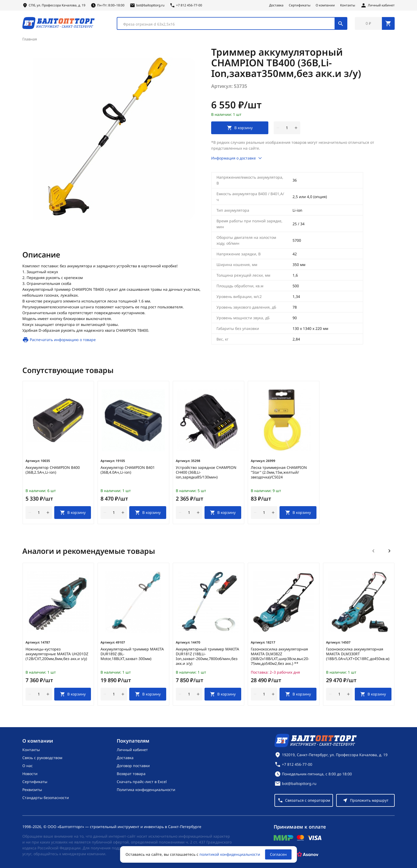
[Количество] (287, 128)
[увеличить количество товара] (296, 128)
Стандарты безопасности (46, 798)
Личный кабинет (132, 750)
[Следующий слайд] (389, 551)
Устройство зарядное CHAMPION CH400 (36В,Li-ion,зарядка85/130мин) (206, 472)
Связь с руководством (42, 758)
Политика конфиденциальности (146, 790)
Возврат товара (131, 774)
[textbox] (229, 24)
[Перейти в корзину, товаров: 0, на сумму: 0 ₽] (375, 23)
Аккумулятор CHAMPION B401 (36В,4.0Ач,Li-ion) (128, 470)
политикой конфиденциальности (230, 854)
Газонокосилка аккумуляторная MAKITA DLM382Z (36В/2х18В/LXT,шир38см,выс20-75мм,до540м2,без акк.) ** (280, 656)
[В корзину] (73, 513)
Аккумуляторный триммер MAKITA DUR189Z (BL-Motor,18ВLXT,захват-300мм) (132, 654)
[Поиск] (341, 23)
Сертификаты (300, 5)
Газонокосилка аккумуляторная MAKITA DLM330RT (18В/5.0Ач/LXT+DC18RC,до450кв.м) (358, 654)
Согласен (278, 854)
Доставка (276, 5)
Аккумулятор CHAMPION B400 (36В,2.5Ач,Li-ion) (53, 470)
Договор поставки (133, 766)
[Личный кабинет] (378, 5)
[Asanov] (308, 854)
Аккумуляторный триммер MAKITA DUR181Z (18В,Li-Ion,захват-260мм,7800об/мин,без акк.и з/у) (207, 656)
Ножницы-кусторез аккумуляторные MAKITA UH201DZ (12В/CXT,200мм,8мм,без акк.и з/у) (57, 654)
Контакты (348, 5)
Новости (30, 774)
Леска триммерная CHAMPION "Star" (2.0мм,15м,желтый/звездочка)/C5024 (279, 472)
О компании (325, 5)
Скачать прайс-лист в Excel (142, 782)
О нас (28, 766)
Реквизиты (32, 790)
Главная (30, 39)
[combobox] (232, 23)
